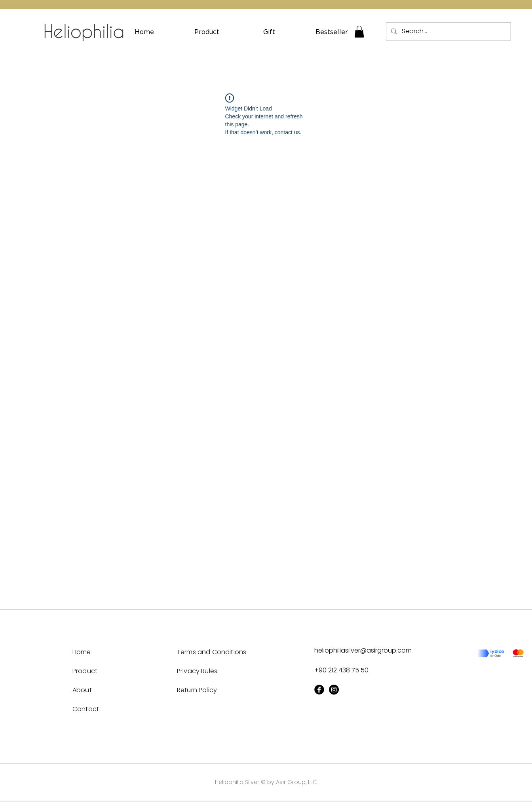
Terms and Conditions (212, 652)
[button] (359, 32)
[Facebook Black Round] (319, 690)
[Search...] (448, 31)
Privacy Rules (197, 671)
